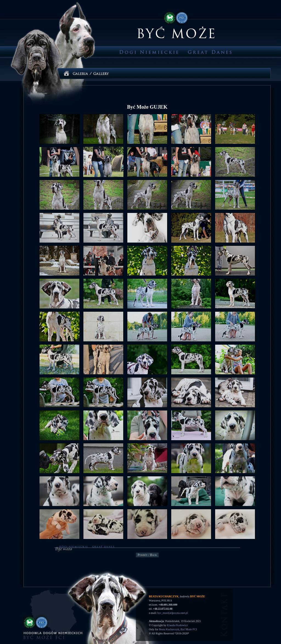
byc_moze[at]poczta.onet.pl (172, 613)
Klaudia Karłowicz (177, 625)
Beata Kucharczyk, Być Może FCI (178, 629)
